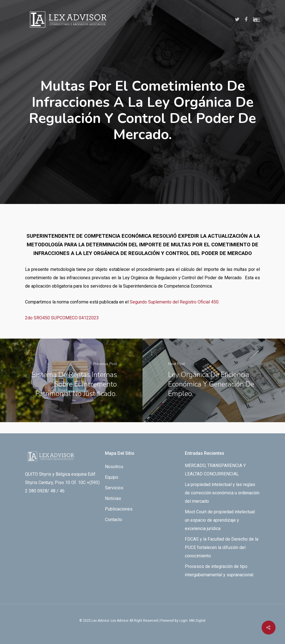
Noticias (113, 498)
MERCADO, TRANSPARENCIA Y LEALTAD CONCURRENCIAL (215, 470)
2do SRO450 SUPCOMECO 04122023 (62, 318)
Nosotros (114, 467)
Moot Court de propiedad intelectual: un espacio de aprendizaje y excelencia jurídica (220, 520)
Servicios (114, 488)
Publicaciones (119, 509)
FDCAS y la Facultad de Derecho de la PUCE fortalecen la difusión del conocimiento (222, 547)
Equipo (112, 477)
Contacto (114, 520)
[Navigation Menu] (257, 20)
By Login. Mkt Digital (190, 621)
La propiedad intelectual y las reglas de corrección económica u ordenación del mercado (222, 493)
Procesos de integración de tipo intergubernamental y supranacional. (219, 571)
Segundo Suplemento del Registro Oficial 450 (174, 302)
